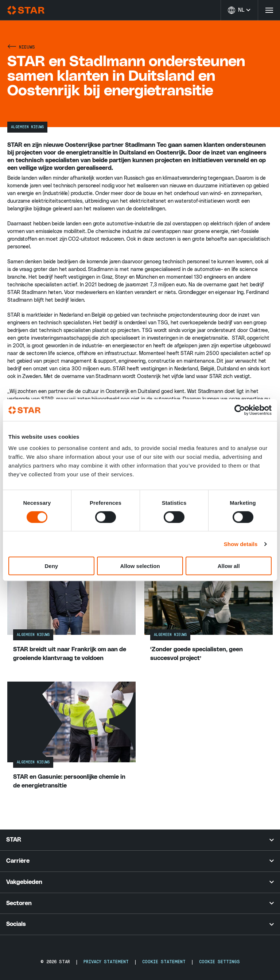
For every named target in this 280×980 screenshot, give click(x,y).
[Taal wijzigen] (239, 10)
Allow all (229, 566)
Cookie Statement (164, 962)
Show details (241, 544)
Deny (51, 566)
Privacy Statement (106, 962)
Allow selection (140, 566)
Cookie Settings (219, 962)
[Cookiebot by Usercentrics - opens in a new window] (240, 410)
